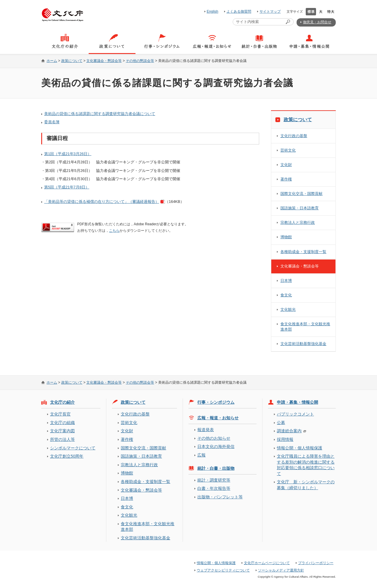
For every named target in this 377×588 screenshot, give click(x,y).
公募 (281, 423)
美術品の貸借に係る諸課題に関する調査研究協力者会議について (100, 114)
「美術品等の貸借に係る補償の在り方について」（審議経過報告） (102, 202)
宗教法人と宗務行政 (298, 222)
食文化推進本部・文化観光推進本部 (305, 327)
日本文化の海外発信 (216, 446)
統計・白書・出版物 (216, 468)
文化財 (286, 165)
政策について (72, 61)
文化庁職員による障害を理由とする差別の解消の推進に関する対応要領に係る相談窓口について (306, 465)
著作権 (286, 179)
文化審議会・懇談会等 (104, 61)
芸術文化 (288, 150)
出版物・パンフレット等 (220, 497)
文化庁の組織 (62, 423)
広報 (201, 455)
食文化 (286, 295)
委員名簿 (52, 122)
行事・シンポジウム (216, 402)
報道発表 (206, 430)
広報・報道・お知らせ (218, 418)
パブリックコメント (295, 414)
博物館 (286, 237)
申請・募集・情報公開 (297, 402)
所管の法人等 (62, 439)
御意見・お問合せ (317, 22)
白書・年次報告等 (214, 488)
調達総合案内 (289, 431)
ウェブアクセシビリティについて (223, 570)
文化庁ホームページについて (267, 563)
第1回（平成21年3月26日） (68, 154)
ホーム (52, 61)
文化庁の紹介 (62, 402)
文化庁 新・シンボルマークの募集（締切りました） (306, 485)
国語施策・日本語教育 (300, 208)
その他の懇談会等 (140, 61)
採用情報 (285, 439)
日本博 (286, 281)
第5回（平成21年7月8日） (67, 187)
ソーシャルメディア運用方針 (281, 570)
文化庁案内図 (62, 431)
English (213, 12)
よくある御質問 (239, 12)
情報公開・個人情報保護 (300, 448)
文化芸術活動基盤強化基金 (303, 344)
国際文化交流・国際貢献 (301, 194)
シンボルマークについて (73, 448)
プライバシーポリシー (316, 563)
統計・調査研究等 (214, 480)
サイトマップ (270, 12)
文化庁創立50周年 (67, 456)
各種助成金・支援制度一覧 (303, 252)
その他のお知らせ (214, 438)
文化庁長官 (60, 414)
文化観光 (288, 309)
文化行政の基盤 (294, 136)
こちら (114, 231)
